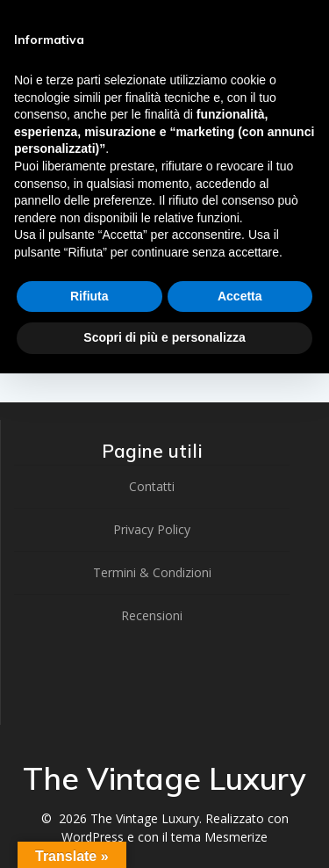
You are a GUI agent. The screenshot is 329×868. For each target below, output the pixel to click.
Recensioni (152, 615)
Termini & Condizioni (152, 572)
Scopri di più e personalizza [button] (164, 337)
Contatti (152, 486)
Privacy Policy (152, 529)
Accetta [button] (240, 296)
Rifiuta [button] (89, 296)
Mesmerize (236, 837)
